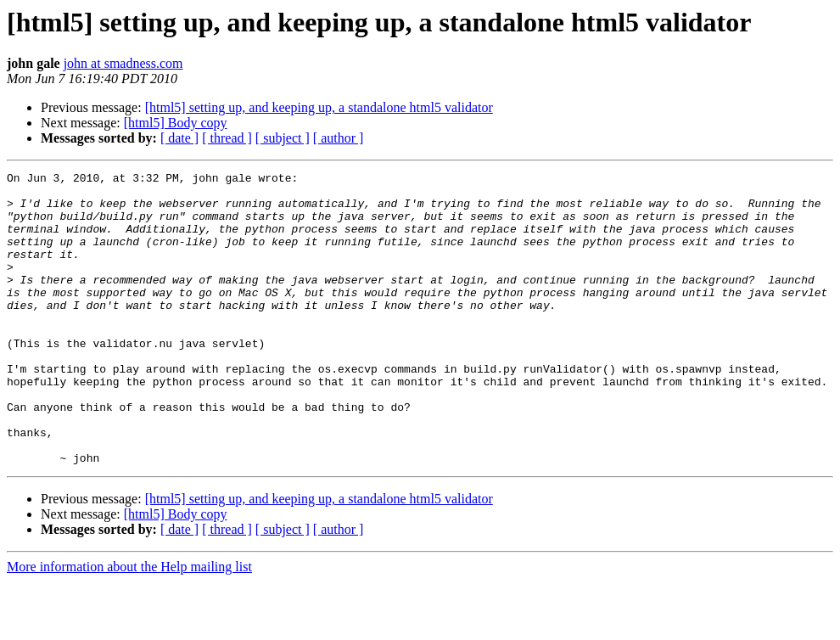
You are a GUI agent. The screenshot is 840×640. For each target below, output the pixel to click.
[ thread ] (227, 138)
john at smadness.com (123, 63)
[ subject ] (283, 138)
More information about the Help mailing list (129, 625)
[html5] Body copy (176, 123)
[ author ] (339, 138)
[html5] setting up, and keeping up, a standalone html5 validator (319, 107)
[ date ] (179, 138)
